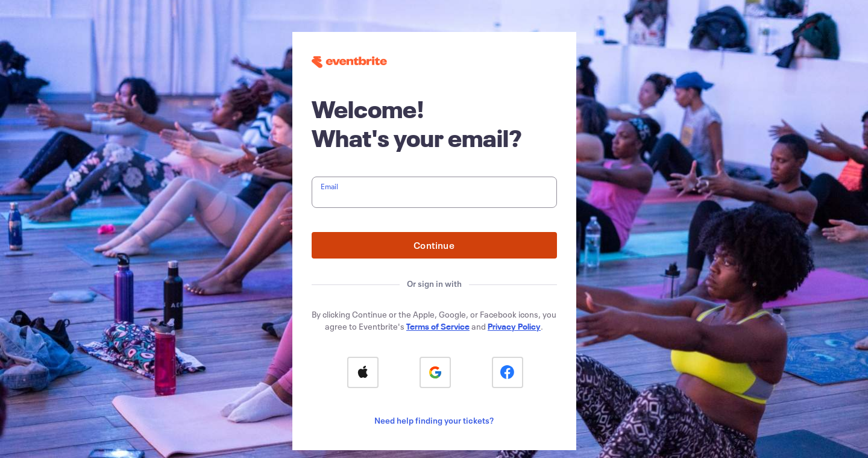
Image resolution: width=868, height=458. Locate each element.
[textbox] (434, 192)
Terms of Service (438, 326)
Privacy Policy (514, 326)
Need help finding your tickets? (434, 420)
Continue (434, 245)
